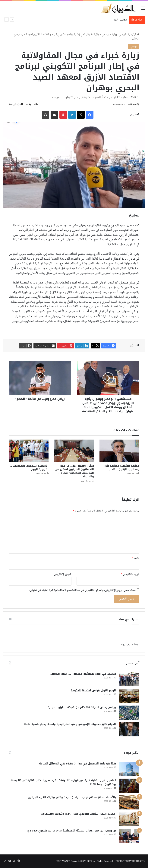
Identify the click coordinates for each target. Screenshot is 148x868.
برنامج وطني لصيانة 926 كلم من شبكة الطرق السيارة (82, 707)
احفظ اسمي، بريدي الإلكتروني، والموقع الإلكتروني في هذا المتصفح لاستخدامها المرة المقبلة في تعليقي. (83, 590)
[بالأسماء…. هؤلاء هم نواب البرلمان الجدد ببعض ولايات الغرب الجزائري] (129, 802)
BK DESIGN (139, 861)
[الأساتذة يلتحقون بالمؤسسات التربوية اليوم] (29, 451)
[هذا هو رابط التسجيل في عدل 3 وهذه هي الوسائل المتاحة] (129, 769)
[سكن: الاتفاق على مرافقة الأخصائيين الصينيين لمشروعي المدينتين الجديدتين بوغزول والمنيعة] (74, 451)
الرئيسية (134, 35)
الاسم (136, 558)
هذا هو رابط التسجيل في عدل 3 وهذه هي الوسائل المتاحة (77, 764)
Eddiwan (132, 105)
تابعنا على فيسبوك (130, 645)
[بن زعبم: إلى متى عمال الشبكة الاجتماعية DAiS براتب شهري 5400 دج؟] (129, 836)
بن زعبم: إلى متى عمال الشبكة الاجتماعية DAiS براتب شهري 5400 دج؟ (71, 831)
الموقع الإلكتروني (63, 574)
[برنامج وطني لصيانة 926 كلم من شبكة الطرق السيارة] (129, 713)
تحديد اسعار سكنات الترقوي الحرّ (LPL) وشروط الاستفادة (79, 814)
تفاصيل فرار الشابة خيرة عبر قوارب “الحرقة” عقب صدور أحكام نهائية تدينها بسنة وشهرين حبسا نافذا (63, 782)
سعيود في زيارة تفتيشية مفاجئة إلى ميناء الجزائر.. (83, 674)
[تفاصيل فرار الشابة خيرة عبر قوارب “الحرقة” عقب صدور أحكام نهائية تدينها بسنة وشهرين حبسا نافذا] (129, 786)
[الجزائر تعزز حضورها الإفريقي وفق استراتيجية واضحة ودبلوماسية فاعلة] (129, 729)
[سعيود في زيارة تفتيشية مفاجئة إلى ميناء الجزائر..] (129, 679)
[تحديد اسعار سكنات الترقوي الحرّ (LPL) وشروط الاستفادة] (129, 819)
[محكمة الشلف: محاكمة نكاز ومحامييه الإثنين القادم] (119, 451)
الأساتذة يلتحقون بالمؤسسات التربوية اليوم (29, 468)
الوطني (122, 35)
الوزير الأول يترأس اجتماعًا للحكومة (93, 691)
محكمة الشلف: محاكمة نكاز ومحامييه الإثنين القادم (122, 468)
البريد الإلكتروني (130, 574)
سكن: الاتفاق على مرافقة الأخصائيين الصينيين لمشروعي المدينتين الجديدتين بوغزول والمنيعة (75, 471)
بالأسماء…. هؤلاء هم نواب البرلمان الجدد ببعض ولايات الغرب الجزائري (72, 797)
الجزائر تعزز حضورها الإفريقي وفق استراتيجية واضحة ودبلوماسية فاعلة (70, 724)
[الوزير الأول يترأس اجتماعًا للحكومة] (129, 696)
